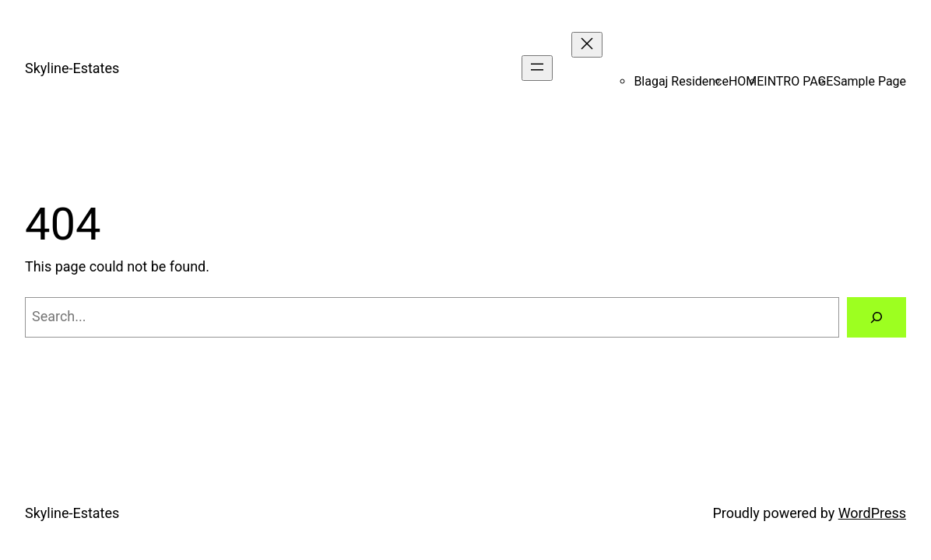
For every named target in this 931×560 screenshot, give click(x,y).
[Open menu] (537, 68)
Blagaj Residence (681, 81)
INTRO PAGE (798, 81)
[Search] (877, 317)
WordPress (872, 513)
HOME (746, 81)
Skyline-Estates (72, 68)
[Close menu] (587, 45)
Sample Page (870, 81)
